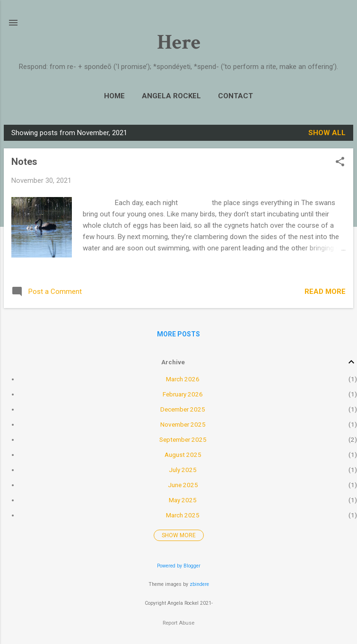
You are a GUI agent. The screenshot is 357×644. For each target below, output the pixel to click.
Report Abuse (178, 623)
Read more (325, 292)
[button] (340, 163)
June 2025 (183, 485)
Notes (24, 162)
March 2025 (183, 515)
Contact (235, 96)
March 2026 (183, 379)
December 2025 (183, 409)
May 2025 (183, 500)
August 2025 (183, 455)
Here (179, 42)
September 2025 (183, 439)
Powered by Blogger (179, 566)
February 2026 (183, 394)
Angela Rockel (171, 96)
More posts (178, 334)
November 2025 (183, 424)
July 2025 (183, 470)
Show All (327, 133)
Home (114, 96)
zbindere (199, 584)
